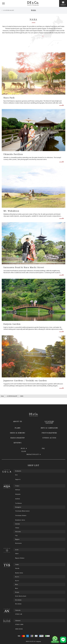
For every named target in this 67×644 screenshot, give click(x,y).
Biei (16, 475)
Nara (17, 588)
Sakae (17, 554)
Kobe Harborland (21, 596)
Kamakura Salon (20, 520)
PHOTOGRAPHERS (49, 433)
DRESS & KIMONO (18, 433)
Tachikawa (19, 503)
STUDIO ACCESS (49, 438)
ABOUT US (18, 421)
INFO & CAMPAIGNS (49, 428)
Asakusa (18, 499)
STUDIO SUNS (19, 624)
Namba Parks (19, 573)
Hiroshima (18, 604)
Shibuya (18, 490)
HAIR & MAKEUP (18, 438)
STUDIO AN (19, 614)
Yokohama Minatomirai (22, 511)
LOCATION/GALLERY (12, 396)
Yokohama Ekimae (21, 515)
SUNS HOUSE (19, 629)
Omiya (17, 528)
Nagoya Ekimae (20, 558)
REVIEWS (18, 443)
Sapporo (18, 479)
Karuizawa (18, 543)
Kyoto (17, 581)
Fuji (16, 535)
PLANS (18, 428)
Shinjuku (18, 494)
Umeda (17, 568)
